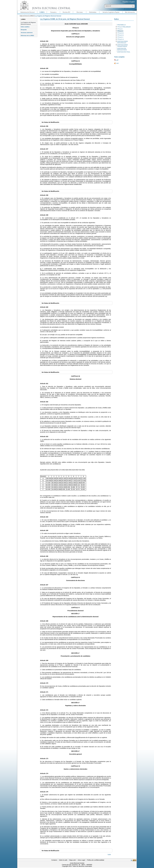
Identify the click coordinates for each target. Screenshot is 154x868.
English (132, 2)
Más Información (130, 12)
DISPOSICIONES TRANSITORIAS (122, 46)
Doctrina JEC (66, 12)
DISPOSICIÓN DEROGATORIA (122, 49)
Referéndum (93, 12)
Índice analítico (25, 27)
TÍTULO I (120, 29)
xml (117, 63)
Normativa (53, 12)
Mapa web (72, 860)
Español (126, 2)
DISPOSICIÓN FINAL (124, 52)
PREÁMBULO (121, 25)
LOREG (42, 12)
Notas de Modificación (50, 122)
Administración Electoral (27, 12)
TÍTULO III (120, 33)
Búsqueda (24, 30)
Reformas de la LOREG (27, 36)
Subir (109, 855)
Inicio (27, 16)
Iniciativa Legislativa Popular (111, 12)
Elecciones (80, 12)
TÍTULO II (120, 31)
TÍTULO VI (120, 39)
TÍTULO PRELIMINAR (124, 27)
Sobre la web (63, 860)
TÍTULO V (120, 37)
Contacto (54, 860)
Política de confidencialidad (95, 860)
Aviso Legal (81, 860)
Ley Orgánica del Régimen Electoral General (28, 23)
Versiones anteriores (27, 33)
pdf (117, 60)
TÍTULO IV (120, 35)
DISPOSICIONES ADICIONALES (122, 42)
